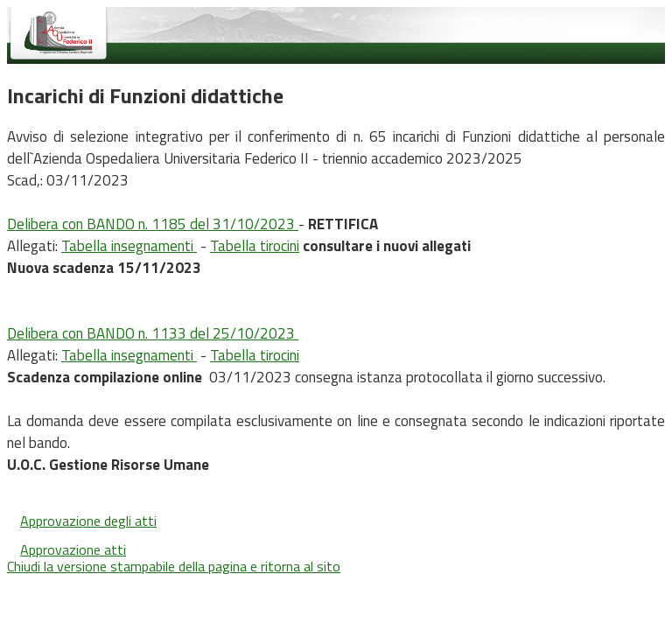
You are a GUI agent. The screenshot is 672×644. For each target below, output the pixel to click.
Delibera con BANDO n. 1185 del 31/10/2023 (153, 224)
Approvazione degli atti (88, 521)
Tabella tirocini (255, 246)
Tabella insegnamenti (129, 246)
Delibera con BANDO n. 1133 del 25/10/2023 (153, 333)
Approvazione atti (73, 549)
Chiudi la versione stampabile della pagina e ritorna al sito (174, 566)
